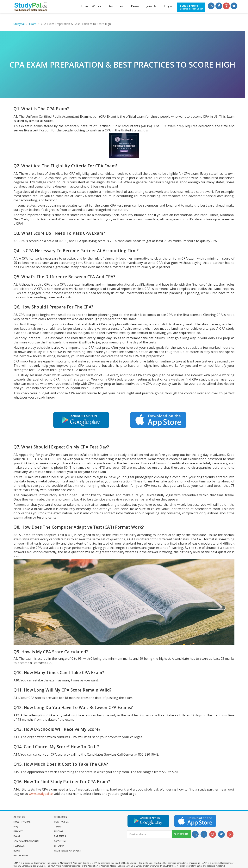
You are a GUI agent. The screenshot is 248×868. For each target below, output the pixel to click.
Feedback (19, 836)
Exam (135, 6)
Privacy (18, 827)
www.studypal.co (41, 794)
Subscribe (181, 836)
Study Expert (192, 7)
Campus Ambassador (62, 832)
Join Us (151, 6)
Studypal (19, 24)
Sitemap (54, 836)
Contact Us (21, 822)
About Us (19, 817)
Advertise (91, 832)
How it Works (91, 6)
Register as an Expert (27, 841)
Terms (89, 822)
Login (168, 6)
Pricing (54, 827)
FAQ (52, 822)
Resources (116, 6)
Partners (19, 832)
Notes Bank (57, 841)
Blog (88, 836)
